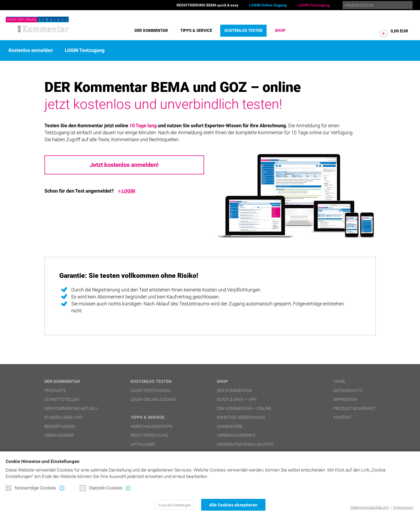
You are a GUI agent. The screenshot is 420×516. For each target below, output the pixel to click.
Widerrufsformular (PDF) (245, 444)
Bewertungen (60, 426)
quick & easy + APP (237, 399)
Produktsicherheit (355, 408)
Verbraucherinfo (236, 435)
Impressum (403, 507)
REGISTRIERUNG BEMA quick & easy (207, 5)
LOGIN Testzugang (314, 5)
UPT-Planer (143, 444)
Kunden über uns (63, 417)
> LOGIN (127, 191)
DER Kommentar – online (244, 408)
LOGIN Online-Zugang (268, 5)
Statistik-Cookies (101, 488)
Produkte (55, 390)
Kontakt (343, 417)
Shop (280, 31)
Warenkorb (229, 426)
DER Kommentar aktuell (71, 408)
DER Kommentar (151, 31)
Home (339, 381)
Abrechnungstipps (151, 426)
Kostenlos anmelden (31, 50)
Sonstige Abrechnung (241, 417)
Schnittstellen (62, 399)
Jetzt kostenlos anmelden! (124, 165)
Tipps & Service (196, 31)
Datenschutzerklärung (370, 507)
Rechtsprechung (149, 435)
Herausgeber (59, 435)
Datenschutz (348, 390)
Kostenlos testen (243, 31)
